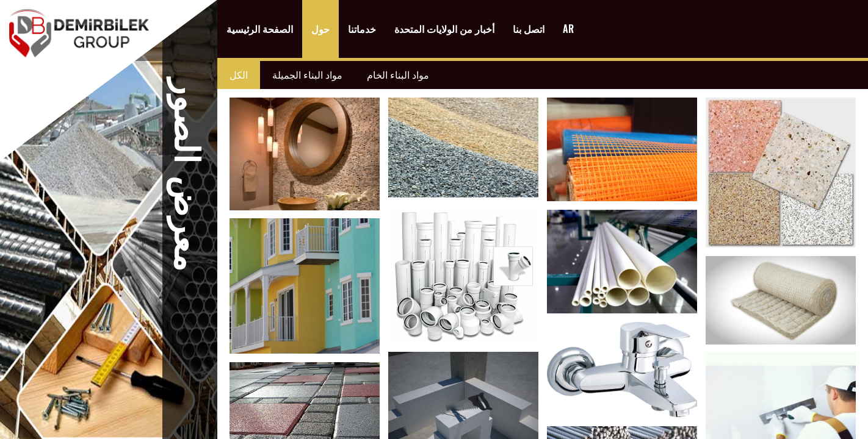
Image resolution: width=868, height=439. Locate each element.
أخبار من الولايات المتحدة (444, 29)
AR (568, 29)
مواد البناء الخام (398, 75)
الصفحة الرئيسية (260, 29)
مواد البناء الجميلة (307, 75)
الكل (239, 75)
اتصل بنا (529, 29)
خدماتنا (362, 29)
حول (320, 29)
